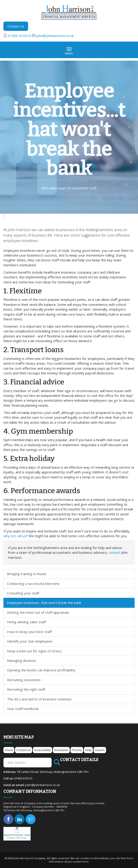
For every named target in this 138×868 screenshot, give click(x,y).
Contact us (16, 26)
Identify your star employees (30, 641)
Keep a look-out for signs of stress (34, 651)
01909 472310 (19, 36)
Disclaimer (61, 750)
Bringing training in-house (27, 574)
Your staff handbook (23, 709)
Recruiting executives (24, 680)
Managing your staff (96, 216)
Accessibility (42, 750)
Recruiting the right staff (26, 689)
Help (88, 750)
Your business (34, 216)
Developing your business (63, 216)
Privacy (77, 750)
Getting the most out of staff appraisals (38, 612)
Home (9, 750)
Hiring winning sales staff (27, 622)
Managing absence (22, 660)
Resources (14, 216)
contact (114, 552)
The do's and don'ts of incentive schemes (39, 699)
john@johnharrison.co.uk (55, 36)
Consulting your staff (23, 593)
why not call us (15, 536)
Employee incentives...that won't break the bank (44, 603)
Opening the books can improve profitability (41, 670)
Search (100, 750)
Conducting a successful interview (33, 584)
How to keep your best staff (29, 632)
